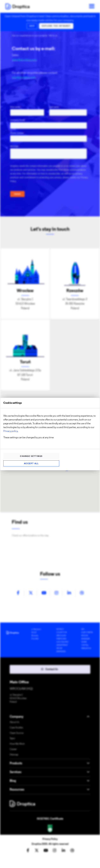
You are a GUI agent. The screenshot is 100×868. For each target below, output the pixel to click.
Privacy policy (10, 431)
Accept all (31, 464)
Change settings (31, 456)
